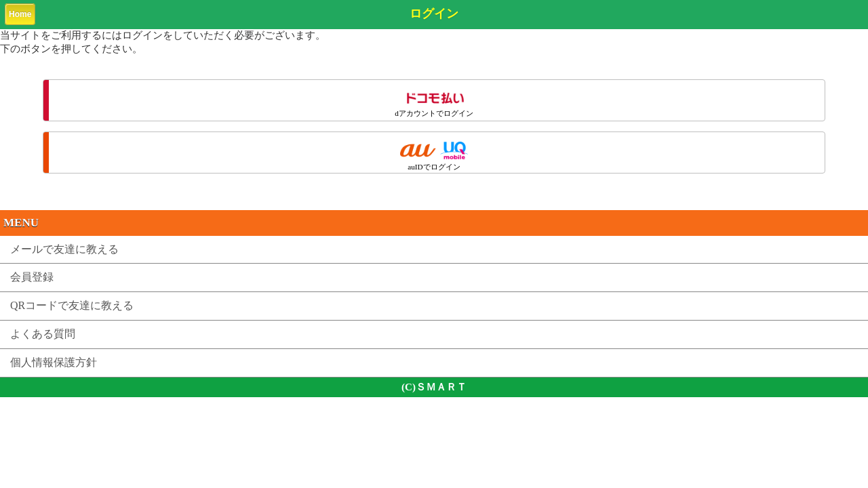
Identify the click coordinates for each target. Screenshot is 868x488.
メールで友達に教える (64, 249)
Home (20, 14)
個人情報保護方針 (54, 362)
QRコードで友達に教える (72, 305)
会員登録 (32, 277)
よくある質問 (43, 334)
